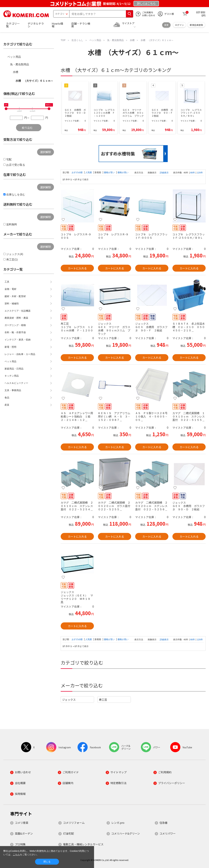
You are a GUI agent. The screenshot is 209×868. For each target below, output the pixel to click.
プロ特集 (20, 844)
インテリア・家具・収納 (18, 340)
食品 (7, 398)
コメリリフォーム (74, 823)
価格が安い (110, 172)
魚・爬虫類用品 (20, 64)
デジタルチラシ (36, 25)
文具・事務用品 (13, 390)
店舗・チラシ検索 (81, 25)
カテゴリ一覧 (13, 25)
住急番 (163, 823)
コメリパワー (168, 833)
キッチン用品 (12, 376)
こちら (16, 854)
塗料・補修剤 (12, 304)
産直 (7, 405)
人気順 (89, 172)
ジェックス (69, 700)
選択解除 (46, 152)
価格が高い (123, 172)
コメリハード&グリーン (126, 833)
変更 (166, 25)
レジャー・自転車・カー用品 (20, 354)
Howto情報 (57, 25)
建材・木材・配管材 (15, 296)
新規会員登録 (196, 25)
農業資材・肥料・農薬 (16, 318)
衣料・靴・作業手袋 (15, 332)
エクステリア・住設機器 (18, 311)
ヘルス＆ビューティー (16, 383)
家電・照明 (10, 347)
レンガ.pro (118, 823)
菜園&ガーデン (24, 833)
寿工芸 (103, 700)
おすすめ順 (77, 172)
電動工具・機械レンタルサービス (83, 844)
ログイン (180, 25)
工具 (7, 282)
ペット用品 (14, 57)
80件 (193, 173)
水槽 (16, 72)
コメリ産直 (22, 823)
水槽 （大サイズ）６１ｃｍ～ (34, 81)
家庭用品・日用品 (14, 369)
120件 (200, 173)
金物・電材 (10, 289)
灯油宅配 (68, 833)
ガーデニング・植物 (15, 325)
